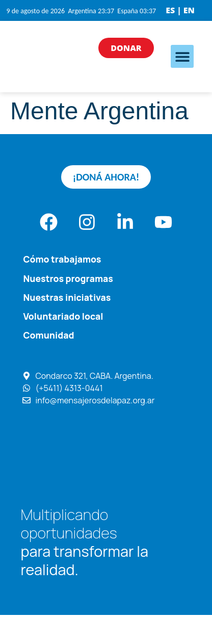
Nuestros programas (68, 278)
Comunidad (48, 335)
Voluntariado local (63, 316)
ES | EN (180, 10)
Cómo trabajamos (62, 259)
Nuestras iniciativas (67, 297)
